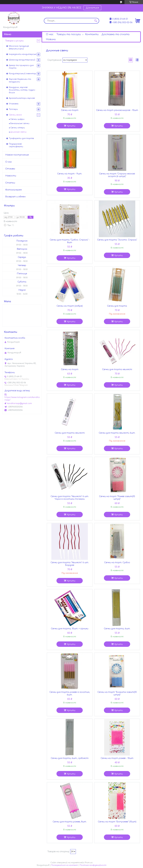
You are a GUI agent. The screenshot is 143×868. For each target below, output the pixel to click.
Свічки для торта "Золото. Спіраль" (117, 240)
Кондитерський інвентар (22, 74)
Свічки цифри (17, 119)
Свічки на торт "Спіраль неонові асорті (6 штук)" (117, 175)
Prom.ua (89, 863)
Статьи (10, 183)
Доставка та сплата (115, 34)
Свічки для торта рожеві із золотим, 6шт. (70, 693)
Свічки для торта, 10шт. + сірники (70, 629)
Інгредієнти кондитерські (23, 54)
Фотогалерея (13, 190)
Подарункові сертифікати (16, 145)
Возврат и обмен (15, 197)
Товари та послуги (69, 34)
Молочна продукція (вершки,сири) (19, 47)
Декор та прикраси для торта (21, 67)
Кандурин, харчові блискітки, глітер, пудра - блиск (22, 90)
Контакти (92, 34)
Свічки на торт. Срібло (117, 563)
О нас (50, 34)
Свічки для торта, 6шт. (117, 629)
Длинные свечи (18, 132)
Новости (11, 176)
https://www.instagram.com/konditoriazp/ (22, 399)
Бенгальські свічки (20, 123)
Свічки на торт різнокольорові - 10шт (117, 110)
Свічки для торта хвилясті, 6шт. (117, 433)
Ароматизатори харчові (22, 98)
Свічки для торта (117, 306)
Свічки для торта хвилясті (117, 369)
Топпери (13, 109)
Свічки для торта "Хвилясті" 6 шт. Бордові (70, 564)
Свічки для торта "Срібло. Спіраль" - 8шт (70, 241)
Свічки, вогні (15, 115)
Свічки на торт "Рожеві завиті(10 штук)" (117, 498)
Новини (51, 39)
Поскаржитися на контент (65, 865)
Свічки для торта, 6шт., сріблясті (70, 758)
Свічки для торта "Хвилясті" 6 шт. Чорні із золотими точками (70, 498)
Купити (71, 126)
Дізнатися (92, 8)
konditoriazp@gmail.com (20, 403)
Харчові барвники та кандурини (20, 80)
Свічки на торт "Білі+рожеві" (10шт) (117, 822)
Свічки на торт (70, 110)
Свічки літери (18, 128)
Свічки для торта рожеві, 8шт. (70, 822)
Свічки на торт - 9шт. (70, 174)
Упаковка (14, 104)
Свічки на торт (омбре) (70, 306)
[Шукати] (96, 21)
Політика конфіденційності (93, 865)
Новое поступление (17, 155)
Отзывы (10, 169)
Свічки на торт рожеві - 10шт (117, 758)
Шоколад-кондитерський (22, 60)
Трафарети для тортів (21, 138)
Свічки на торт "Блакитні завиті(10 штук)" (117, 693)
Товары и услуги (14, 41)
